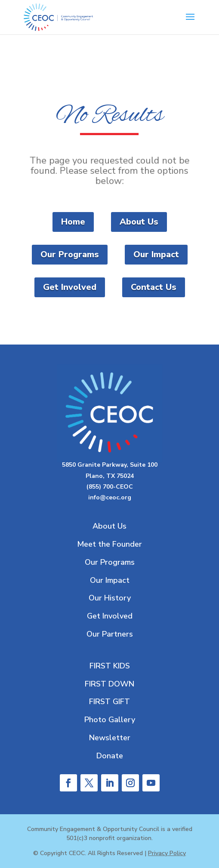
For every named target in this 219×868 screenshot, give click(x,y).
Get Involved (70, 287)
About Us (139, 222)
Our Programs (70, 254)
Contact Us (154, 287)
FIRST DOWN (109, 684)
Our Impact (156, 254)
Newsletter (110, 738)
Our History (110, 598)
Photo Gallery (110, 720)
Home (73, 222)
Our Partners (110, 634)
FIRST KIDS (110, 666)
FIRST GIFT (109, 702)
